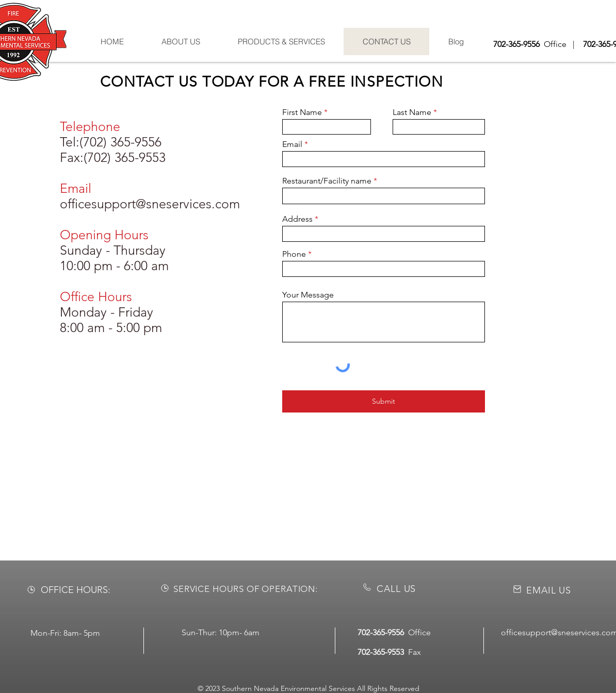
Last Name (412, 112)
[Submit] (384, 401)
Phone (294, 254)
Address (297, 219)
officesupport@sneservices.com (150, 204)
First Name (302, 112)
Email (292, 144)
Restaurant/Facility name (327, 181)
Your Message (308, 295)
